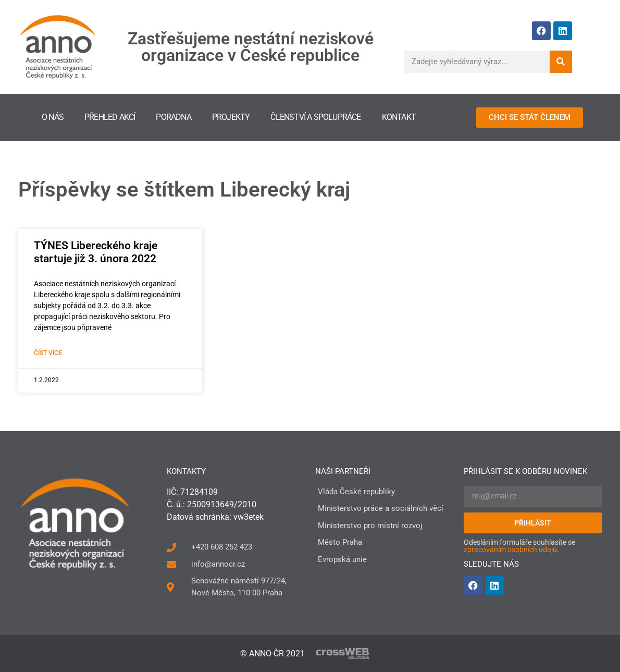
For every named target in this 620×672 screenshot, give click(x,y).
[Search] (561, 62)
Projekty (231, 117)
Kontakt (399, 117)
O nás (53, 117)
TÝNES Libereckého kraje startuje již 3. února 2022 (96, 252)
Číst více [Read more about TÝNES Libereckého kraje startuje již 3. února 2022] (48, 353)
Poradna (173, 117)
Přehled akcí (110, 117)
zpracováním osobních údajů (510, 549)
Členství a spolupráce (315, 117)
